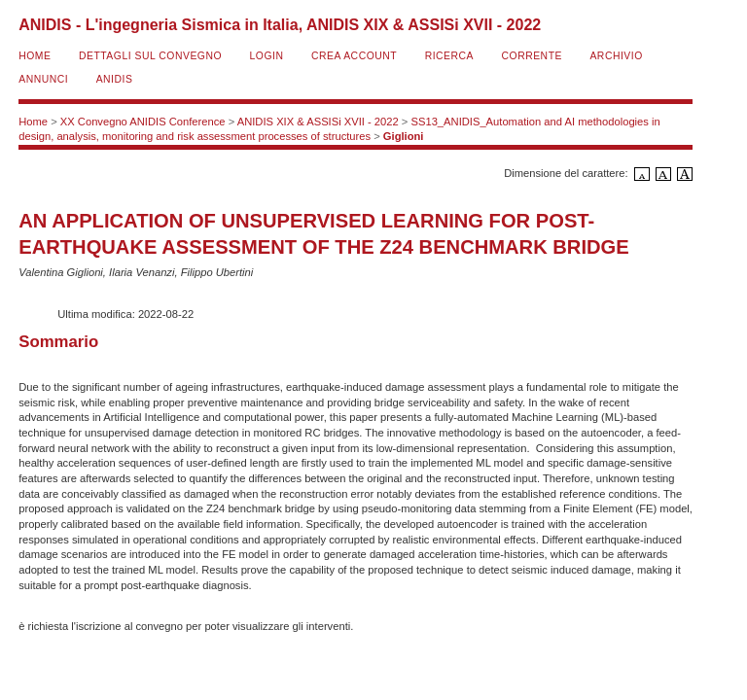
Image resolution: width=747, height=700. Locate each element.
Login (267, 56)
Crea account (354, 56)
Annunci (43, 79)
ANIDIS (115, 79)
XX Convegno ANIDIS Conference (143, 122)
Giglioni (404, 136)
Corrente (532, 56)
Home (35, 56)
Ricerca (449, 56)
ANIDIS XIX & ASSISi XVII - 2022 (318, 122)
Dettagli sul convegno (150, 56)
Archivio (616, 56)
